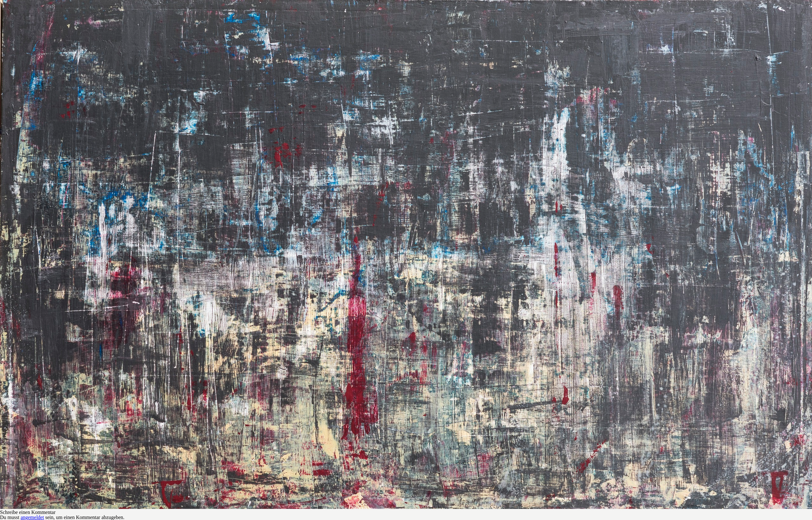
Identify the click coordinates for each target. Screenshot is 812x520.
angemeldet (32, 517)
